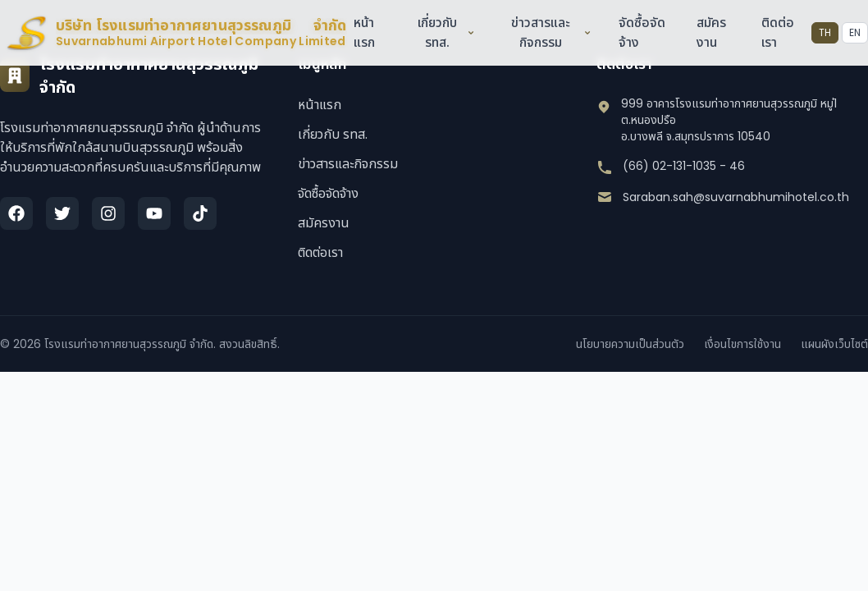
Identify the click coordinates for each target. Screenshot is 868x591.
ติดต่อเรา (320, 252)
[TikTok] (200, 213)
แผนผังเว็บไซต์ (834, 344)
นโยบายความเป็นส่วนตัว (630, 344)
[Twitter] (62, 213)
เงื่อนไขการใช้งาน (742, 344)
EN (855, 32)
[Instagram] (108, 213)
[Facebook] (16, 213)
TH (825, 32)
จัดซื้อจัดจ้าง (328, 193)
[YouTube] (154, 213)
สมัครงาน (711, 32)
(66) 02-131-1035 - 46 (684, 166)
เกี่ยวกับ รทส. (446, 32)
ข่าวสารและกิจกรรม (551, 32)
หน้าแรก (363, 32)
